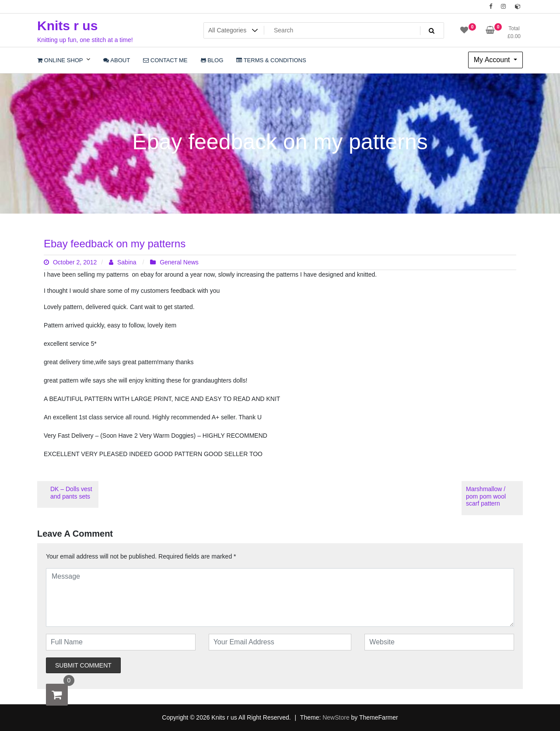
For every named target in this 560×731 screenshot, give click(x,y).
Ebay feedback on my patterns (115, 244)
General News (179, 262)
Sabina (123, 262)
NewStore (336, 717)
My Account (493, 60)
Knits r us (67, 26)
